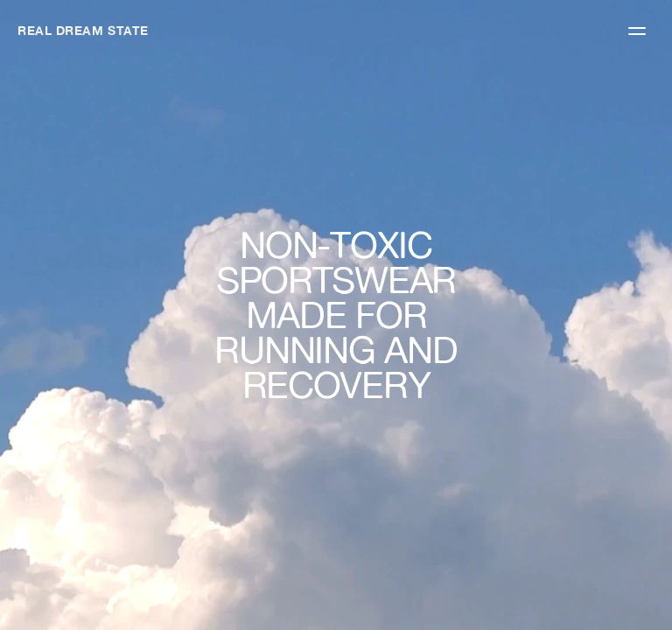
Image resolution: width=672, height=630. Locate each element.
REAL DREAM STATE (83, 31)
